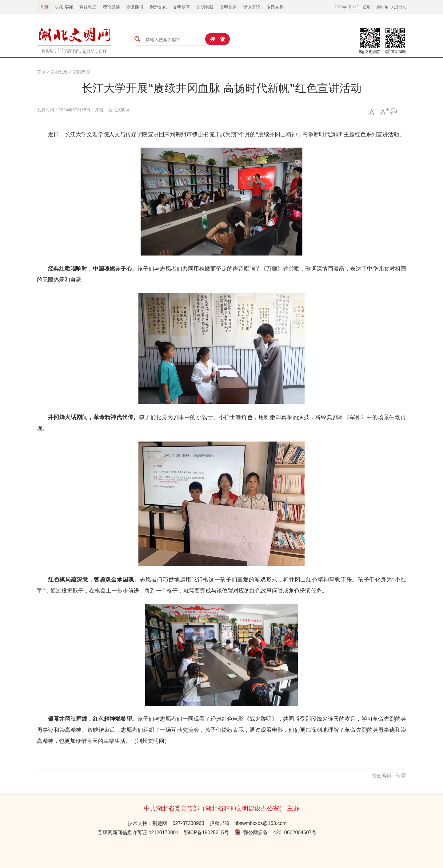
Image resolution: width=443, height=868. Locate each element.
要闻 (69, 7)
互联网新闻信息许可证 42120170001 (138, 832)
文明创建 (59, 72)
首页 (41, 72)
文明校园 (81, 72)
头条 (59, 7)
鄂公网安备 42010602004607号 (275, 832)
